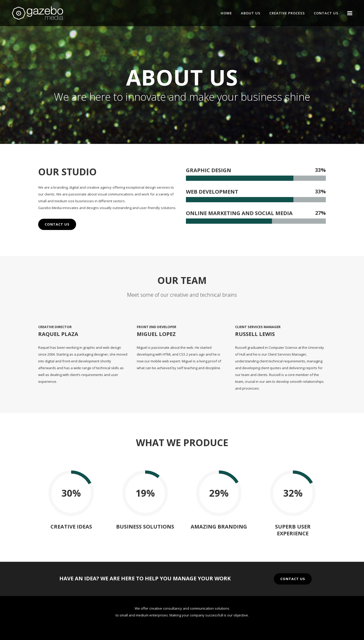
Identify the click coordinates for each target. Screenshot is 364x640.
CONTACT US (57, 224)
